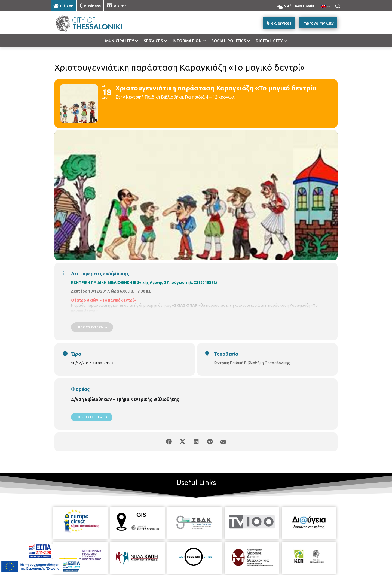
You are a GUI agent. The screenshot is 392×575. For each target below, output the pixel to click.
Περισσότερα (92, 417)
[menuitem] (325, 7)
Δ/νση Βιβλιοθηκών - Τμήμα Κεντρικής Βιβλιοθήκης (125, 399)
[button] (338, 6)
